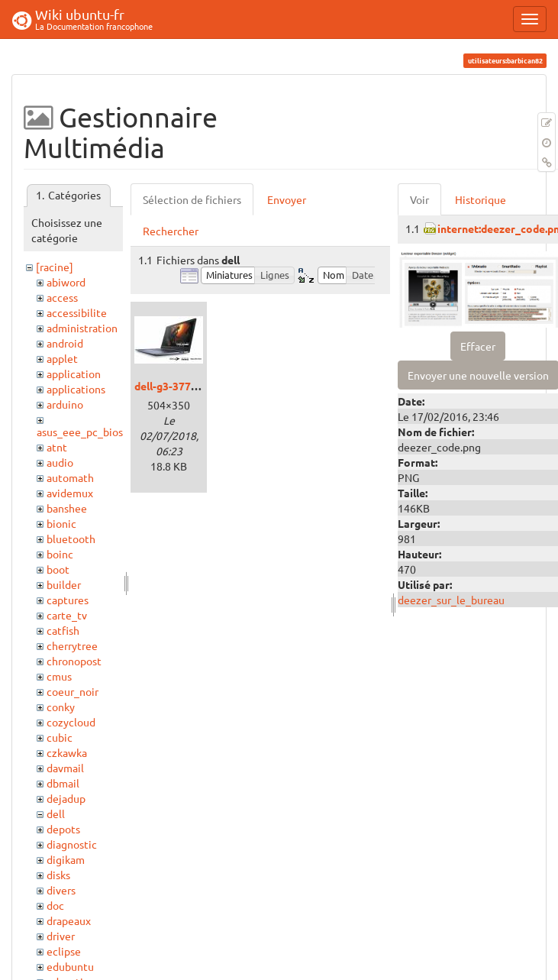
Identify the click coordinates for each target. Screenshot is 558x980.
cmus (59, 676)
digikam (66, 859)
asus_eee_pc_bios (80, 432)
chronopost (74, 661)
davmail (65, 768)
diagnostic (72, 844)
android (65, 343)
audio (60, 462)
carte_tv (67, 615)
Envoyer (287, 199)
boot (58, 569)
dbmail (63, 783)
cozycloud (71, 722)
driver (61, 936)
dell (56, 813)
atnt (57, 447)
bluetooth (71, 539)
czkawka (67, 752)
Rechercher (171, 231)
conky (61, 707)
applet (62, 358)
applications (76, 389)
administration (82, 328)
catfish (63, 630)
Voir (419, 199)
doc (55, 905)
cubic (60, 737)
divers (61, 890)
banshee (67, 508)
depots (63, 829)
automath (70, 477)
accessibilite (77, 312)
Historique (481, 199)
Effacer (478, 346)
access (62, 297)
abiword (66, 282)
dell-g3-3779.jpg (174, 386)
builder (64, 584)
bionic (61, 523)
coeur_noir (73, 691)
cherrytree (72, 645)
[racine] (55, 267)
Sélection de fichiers (192, 199)
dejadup (66, 798)
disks (58, 875)
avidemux (70, 493)
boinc (60, 554)
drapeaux (69, 920)
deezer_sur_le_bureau (451, 600)
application (74, 374)
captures (68, 600)
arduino (65, 404)
